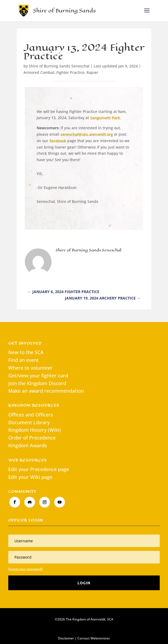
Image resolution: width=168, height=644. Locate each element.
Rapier (92, 72)
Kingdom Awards (28, 445)
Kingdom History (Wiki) (35, 430)
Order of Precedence (32, 438)
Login (84, 583)
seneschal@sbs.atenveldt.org (87, 134)
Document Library (29, 422)
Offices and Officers (31, 415)
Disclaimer (66, 638)
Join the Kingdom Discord (37, 383)
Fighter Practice (70, 72)
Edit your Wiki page (30, 477)
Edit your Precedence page (39, 469)
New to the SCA (26, 352)
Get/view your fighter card (38, 376)
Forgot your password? (26, 569)
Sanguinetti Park (105, 118)
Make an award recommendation (46, 391)
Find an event (24, 360)
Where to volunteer (30, 368)
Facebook (58, 141)
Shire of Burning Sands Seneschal (59, 66)
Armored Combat (39, 72)
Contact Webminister (94, 638)
